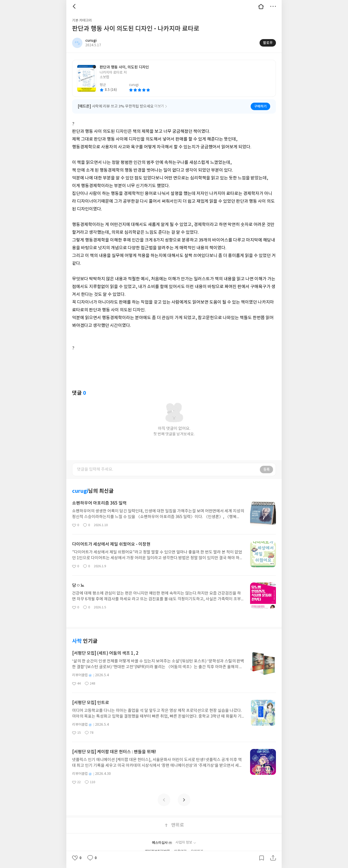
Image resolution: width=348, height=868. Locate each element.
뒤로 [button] (75, 6)
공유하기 (273, 858)
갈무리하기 (262, 858)
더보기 (273, 6)
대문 (261, 6)
